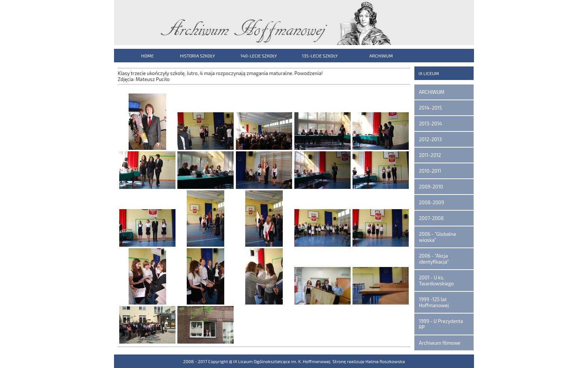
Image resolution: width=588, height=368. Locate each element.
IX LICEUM (429, 73)
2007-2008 (431, 218)
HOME (147, 56)
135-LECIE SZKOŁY (320, 56)
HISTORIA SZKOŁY (197, 56)
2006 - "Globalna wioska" (437, 237)
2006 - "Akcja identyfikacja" (434, 259)
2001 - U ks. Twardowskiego (436, 281)
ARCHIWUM (381, 56)
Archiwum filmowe (440, 343)
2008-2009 (431, 202)
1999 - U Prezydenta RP (441, 324)
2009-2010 (431, 187)
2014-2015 (430, 108)
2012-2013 (430, 139)
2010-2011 (430, 171)
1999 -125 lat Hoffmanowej (434, 302)
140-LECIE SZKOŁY (259, 56)
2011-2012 (430, 155)
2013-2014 (430, 124)
